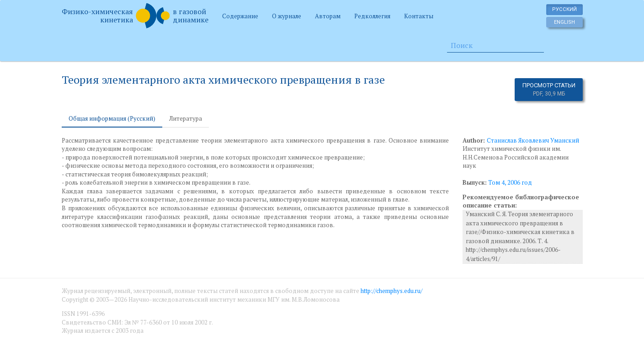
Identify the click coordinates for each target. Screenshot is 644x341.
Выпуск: (475, 182)
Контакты (419, 16)
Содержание (240, 16)
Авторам (328, 16)
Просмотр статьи (549, 90)
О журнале (287, 16)
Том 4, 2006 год (510, 182)
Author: (475, 140)
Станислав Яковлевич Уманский (533, 140)
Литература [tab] (186, 118)
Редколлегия (372, 16)
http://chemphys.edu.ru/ (391, 291)
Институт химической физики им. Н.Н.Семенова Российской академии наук (516, 157)
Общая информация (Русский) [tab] (112, 118)
